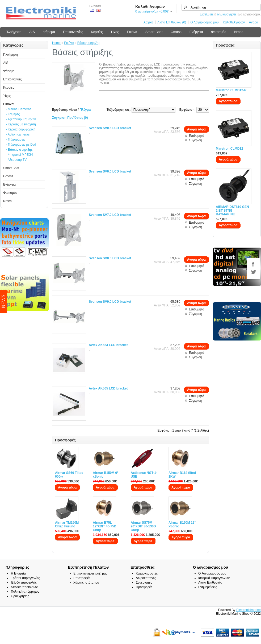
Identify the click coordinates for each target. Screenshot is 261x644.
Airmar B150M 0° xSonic (106, 475)
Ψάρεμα (49, 32)
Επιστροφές (82, 578)
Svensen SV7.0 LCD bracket (110, 215)
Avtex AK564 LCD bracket (108, 345)
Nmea (239, 32)
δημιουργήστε (227, 14)
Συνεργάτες (144, 583)
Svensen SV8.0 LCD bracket (110, 258)
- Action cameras (18, 134)
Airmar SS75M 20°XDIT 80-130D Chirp (143, 526)
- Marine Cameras (19, 109)
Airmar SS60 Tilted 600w (69, 475)
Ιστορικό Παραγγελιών (214, 578)
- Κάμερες (13, 114)
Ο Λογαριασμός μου (204, 22)
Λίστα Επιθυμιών (210, 583)
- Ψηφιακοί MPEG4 (19, 155)
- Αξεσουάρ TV (16, 160)
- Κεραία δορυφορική (21, 129)
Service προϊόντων (24, 587)
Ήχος (115, 32)
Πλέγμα (85, 110)
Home (56, 43)
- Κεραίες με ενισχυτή (21, 124)
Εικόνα (132, 32)
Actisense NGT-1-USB (144, 475)
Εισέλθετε (207, 14)
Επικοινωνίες (73, 32)
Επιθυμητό (197, 136)
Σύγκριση (196, 140)
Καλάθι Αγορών (234, 22)
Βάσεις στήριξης (89, 43)
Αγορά (254, 22)
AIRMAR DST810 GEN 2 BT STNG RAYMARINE (232, 211)
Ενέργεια (196, 32)
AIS (32, 32)
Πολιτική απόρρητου (25, 592)
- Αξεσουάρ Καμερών (21, 119)
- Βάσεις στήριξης (19, 150)
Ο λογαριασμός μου (212, 573)
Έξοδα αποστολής (24, 583)
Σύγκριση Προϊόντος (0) (70, 118)
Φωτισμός (219, 32)
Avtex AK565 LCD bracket (108, 388)
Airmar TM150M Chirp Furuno (67, 524)
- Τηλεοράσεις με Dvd (21, 145)
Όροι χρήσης (20, 596)
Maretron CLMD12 (230, 149)
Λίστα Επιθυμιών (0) (172, 22)
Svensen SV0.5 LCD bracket (110, 128)
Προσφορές (144, 587)
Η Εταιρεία (18, 573)
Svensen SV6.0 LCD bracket (110, 171)
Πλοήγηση (13, 32)
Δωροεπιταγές (146, 578)
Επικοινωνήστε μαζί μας (90, 573)
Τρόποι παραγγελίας (25, 578)
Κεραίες (97, 32)
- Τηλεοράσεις (16, 140)
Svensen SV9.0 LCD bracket (110, 302)
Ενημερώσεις (208, 587)
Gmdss (176, 32)
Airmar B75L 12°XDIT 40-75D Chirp (104, 526)
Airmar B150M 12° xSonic (182, 524)
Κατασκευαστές (147, 573)
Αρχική (148, 22)
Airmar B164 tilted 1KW (182, 475)
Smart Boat (154, 32)
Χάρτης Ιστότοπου (86, 583)
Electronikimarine (249, 610)
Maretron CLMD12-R (231, 90)
